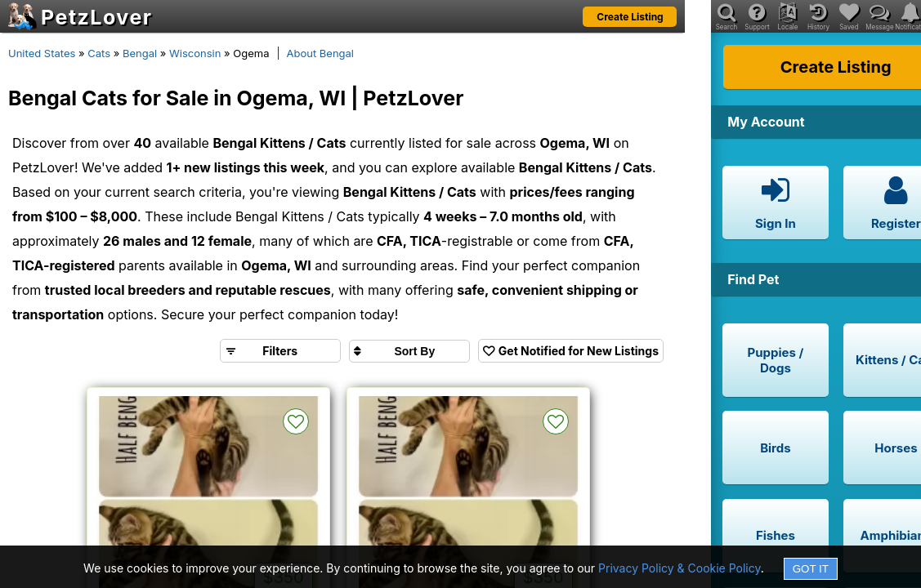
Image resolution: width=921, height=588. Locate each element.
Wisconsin (195, 53)
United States (42, 53)
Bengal (140, 53)
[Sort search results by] (409, 351)
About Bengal (321, 53)
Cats (99, 53)
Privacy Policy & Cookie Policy (680, 568)
